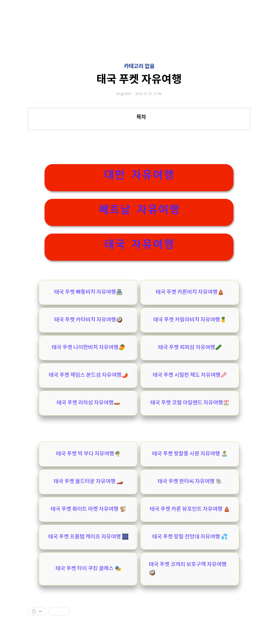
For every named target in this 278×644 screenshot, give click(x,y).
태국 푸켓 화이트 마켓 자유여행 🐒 (88, 509)
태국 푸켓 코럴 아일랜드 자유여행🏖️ (190, 403)
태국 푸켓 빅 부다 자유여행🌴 (88, 454)
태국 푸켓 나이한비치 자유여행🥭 (88, 348)
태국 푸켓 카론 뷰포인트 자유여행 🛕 (190, 509)
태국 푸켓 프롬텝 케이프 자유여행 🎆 (88, 537)
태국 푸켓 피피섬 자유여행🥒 (190, 348)
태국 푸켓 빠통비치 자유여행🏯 (88, 292)
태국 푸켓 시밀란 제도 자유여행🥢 (190, 375)
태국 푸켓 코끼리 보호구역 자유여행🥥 (188, 569)
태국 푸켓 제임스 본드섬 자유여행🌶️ (88, 375)
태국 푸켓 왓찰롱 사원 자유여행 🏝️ (190, 454)
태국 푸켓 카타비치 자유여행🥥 (88, 320)
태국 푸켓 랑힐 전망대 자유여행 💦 (190, 537)
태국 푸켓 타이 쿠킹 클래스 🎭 (88, 569)
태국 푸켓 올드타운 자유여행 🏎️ (88, 482)
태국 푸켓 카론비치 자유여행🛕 (190, 292)
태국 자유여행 (139, 244)
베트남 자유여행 (139, 210)
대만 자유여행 (139, 175)
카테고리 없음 (139, 66)
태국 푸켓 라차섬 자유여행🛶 (88, 403)
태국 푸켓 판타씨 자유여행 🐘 (190, 482)
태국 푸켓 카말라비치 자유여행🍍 (190, 320)
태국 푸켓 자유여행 (139, 79)
